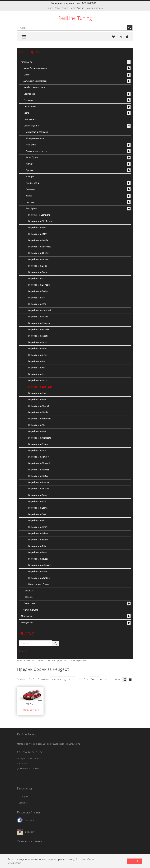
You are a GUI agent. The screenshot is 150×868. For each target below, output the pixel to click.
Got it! (135, 861)
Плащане (24, 796)
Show (86, 679)
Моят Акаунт (77, 8)
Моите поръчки (95, 8)
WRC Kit (30, 704)
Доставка (23, 803)
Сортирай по (44, 679)
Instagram (29, 832)
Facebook (30, 820)
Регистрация (61, 8)
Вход (49, 8)
